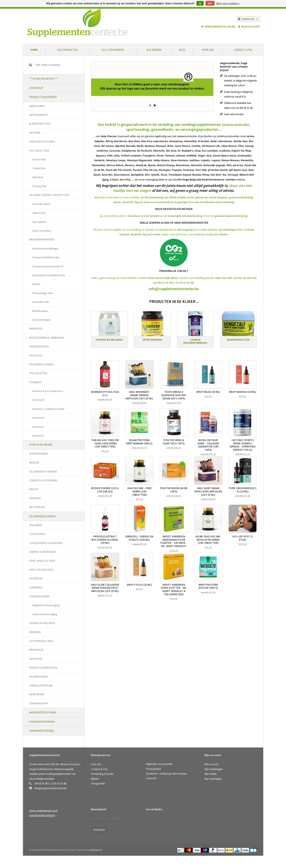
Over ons (208, 50)
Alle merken (154, 50)
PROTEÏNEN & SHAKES (42, 364)
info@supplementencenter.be (174, 288)
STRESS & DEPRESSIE (41, 686)
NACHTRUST (36, 659)
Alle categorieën (113, 50)
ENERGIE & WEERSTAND (42, 552)
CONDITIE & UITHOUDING (43, 480)
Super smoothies (41, 231)
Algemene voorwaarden (159, 764)
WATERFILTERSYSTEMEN (42, 712)
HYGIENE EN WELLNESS (42, 623)
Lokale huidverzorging (45, 614)
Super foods (39, 213)
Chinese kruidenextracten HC (48, 266)
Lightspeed (95, 850)
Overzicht (151, 778)
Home (34, 50)
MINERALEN (36, 329)
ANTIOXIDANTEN (38, 115)
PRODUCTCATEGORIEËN (43, 97)
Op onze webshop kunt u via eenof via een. (174, 215)
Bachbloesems (40, 311)
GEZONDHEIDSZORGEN (42, 516)
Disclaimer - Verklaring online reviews (166, 774)
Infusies (36, 284)
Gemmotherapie (41, 320)
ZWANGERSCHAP (39, 703)
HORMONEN (36, 588)
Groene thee (39, 159)
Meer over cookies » (228, 3)
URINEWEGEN (37, 694)
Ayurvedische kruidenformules (49, 275)
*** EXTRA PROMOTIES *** (44, 79)
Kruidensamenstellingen (45, 249)
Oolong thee (39, 186)
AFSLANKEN (36, 525)
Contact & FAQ (243, 50)
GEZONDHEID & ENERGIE (43, 472)
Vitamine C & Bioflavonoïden (48, 409)
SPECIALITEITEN (38, 373)
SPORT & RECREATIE (41, 445)
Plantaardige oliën (42, 293)
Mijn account (249, 27)
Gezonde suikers (41, 204)
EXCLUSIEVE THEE (39, 151)
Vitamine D (38, 418)
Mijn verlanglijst (213, 779)
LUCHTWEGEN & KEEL (41, 641)
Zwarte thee (39, 168)
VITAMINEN (35, 382)
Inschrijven (99, 830)
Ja (200, 3)
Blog (182, 50)
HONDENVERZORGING (42, 731)
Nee (210, 3)
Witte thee (38, 177)
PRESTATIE (35, 498)
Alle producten (67, 50)
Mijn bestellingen (214, 769)
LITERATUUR (36, 88)
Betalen (95, 779)
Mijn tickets (211, 774)
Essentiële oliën (41, 302)
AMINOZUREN (37, 106)
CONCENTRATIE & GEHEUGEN (46, 543)
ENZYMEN (35, 133)
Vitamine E (38, 427)
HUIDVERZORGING (40, 596)
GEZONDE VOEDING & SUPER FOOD (49, 195)
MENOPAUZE (36, 650)
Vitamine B (38, 400)
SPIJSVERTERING (39, 677)
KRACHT (34, 489)
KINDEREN (35, 632)
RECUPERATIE (37, 507)
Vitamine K (38, 436)
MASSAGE (34, 463)
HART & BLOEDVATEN (41, 570)
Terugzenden (98, 783)
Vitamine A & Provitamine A (48, 391)
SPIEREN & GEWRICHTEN (43, 668)
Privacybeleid (153, 769)
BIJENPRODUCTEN (40, 124)
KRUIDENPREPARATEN (42, 240)
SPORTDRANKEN (38, 454)
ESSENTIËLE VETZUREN (42, 142)
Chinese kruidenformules (46, 257)
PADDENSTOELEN (39, 347)
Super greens (39, 222)
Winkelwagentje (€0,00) (219, 27)
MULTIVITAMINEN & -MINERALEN (47, 338)
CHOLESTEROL (37, 534)
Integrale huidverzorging (46, 605)
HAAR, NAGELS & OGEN (42, 561)
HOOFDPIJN (36, 579)
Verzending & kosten (102, 774)
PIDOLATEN (36, 356)
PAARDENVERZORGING (42, 722)
